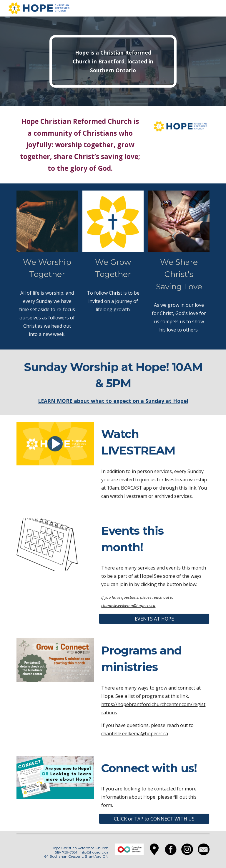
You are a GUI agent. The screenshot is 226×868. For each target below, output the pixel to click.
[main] (113, 61)
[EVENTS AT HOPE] (154, 619)
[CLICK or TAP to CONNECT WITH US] (154, 819)
